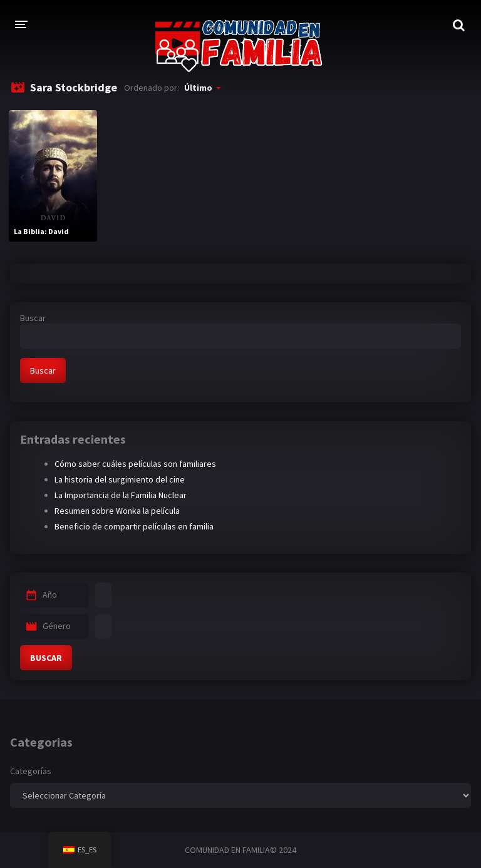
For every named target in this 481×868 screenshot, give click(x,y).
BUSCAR (46, 658)
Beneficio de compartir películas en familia (134, 526)
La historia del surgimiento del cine (120, 479)
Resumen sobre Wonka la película (117, 511)
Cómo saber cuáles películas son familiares (135, 464)
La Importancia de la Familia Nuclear (121, 495)
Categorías (31, 771)
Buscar (33, 318)
